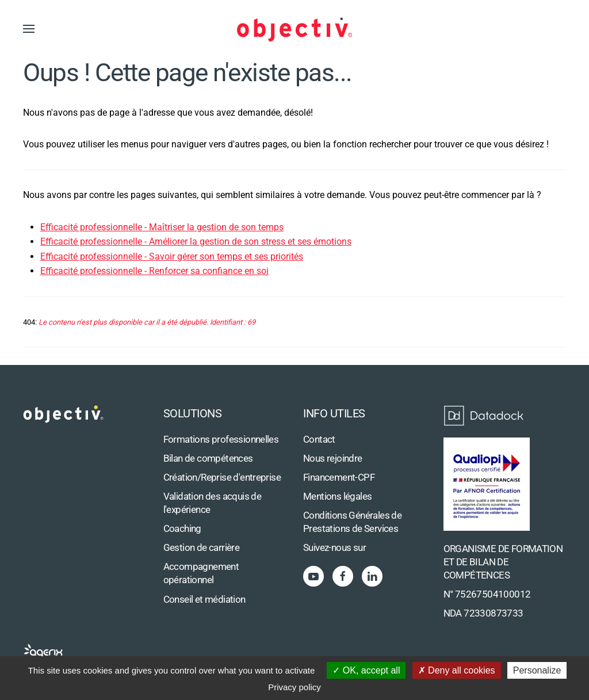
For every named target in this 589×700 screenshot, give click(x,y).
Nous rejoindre (333, 459)
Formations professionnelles (221, 440)
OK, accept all (366, 670)
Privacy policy (294, 687)
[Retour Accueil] (294, 29)
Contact (319, 440)
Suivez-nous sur (334, 548)
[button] (29, 29)
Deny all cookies (457, 670)
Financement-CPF (339, 478)
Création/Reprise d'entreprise (222, 478)
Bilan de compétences (208, 459)
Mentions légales (337, 497)
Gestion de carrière (202, 548)
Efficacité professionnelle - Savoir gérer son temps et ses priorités (172, 256)
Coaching (182, 529)
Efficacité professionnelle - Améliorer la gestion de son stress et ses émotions (196, 241)
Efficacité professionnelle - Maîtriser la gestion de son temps (162, 227)
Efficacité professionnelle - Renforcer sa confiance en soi (154, 271)
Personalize (537, 670)
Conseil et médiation (204, 600)
